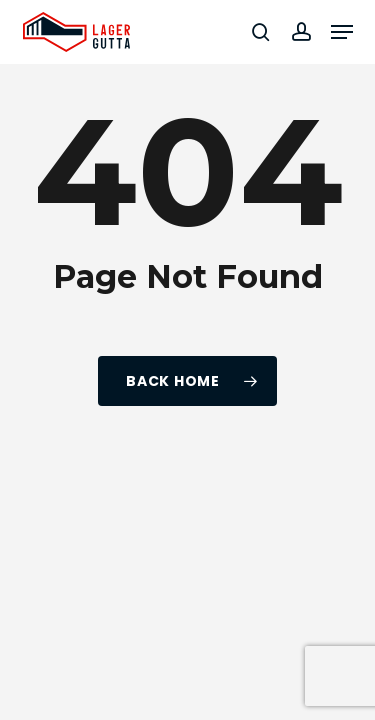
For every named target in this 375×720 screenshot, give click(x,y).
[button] (342, 32)
